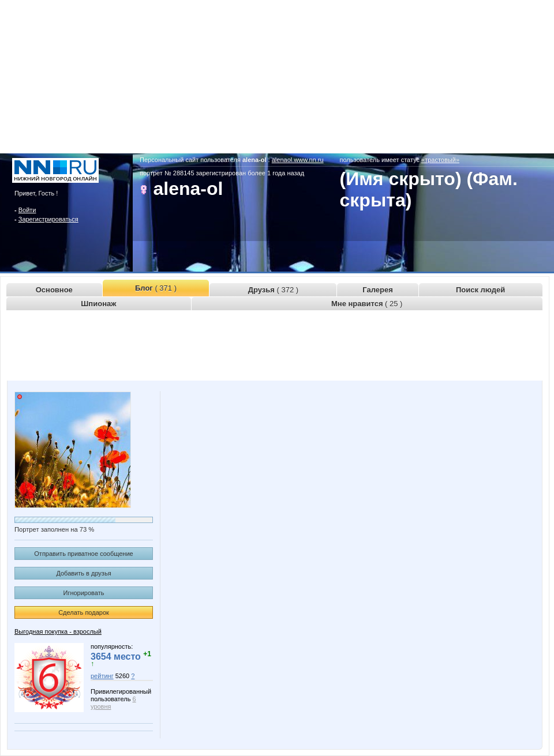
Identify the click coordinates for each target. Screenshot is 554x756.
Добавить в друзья (83, 573)
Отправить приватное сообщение (83, 554)
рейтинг (102, 676)
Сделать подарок (84, 612)
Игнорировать (84, 593)
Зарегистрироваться (48, 219)
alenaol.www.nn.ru (298, 160)
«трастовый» (440, 160)
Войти (27, 210)
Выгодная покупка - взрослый (58, 631)
